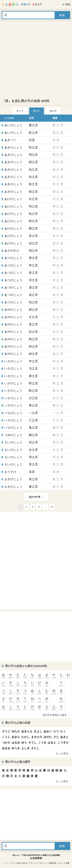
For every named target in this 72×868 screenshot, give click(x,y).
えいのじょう (13, 442)
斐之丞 (33, 324)
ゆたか (16, 731)
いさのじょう (13, 361)
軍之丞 (33, 405)
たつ (56, 731)
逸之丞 (33, 427)
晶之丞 (33, 170)
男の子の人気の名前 (16, 723)
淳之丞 (33, 280)
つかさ (6, 742)
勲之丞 (33, 383)
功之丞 (33, 368)
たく (63, 731)
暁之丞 (33, 177)
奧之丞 (33, 487)
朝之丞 (33, 251)
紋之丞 (33, 332)
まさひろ (37, 737)
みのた (48, 737)
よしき (26, 748)
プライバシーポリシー (38, 863)
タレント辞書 (64, 863)
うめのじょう (13, 435)
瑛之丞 (33, 457)
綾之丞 (33, 354)
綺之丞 (33, 346)
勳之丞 (33, 391)
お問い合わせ (22, 863)
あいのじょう (13, 125)
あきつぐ (10, 140)
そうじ (6, 731)
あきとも (27, 731)
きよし (38, 731)
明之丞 (33, 155)
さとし (35, 748)
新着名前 (53, 863)
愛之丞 (33, 125)
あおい (48, 731)
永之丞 (33, 450)
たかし (26, 737)
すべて (20, 111)
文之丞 (33, 317)
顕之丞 (33, 192)
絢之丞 (33, 339)
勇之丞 (33, 376)
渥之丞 (33, 287)
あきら (16, 737)
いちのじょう (13, 413)
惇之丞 (33, 265)
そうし (32, 742)
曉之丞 (33, 221)
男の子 (37, 111)
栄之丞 (33, 442)
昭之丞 (33, 162)
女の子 (53, 111)
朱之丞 (33, 236)
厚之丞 (33, 258)
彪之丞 (33, 310)
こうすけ (63, 742)
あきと (64, 737)
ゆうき (16, 748)
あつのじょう (13, 258)
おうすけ (10, 472)
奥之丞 (33, 479)
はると (52, 742)
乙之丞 (33, 420)
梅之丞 (33, 435)
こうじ (6, 737)
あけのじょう (13, 199)
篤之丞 (33, 302)
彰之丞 (33, 147)
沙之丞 (33, 398)
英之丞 (33, 464)
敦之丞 (33, 273)
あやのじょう (13, 310)
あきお (6, 748)
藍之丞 (33, 133)
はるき (16, 742)
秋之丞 (33, 184)
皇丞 (32, 472)
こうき (42, 742)
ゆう (24, 742)
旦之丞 (33, 199)
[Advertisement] (35, 60)
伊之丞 (33, 361)
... (45, 507)
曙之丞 (33, 228)
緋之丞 (33, 243)
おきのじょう (13, 479)
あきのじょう (13, 147)
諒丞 (32, 140)
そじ (56, 737)
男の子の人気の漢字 (16, 762)
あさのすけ (12, 251)
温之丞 (33, 295)
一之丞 (33, 413)
